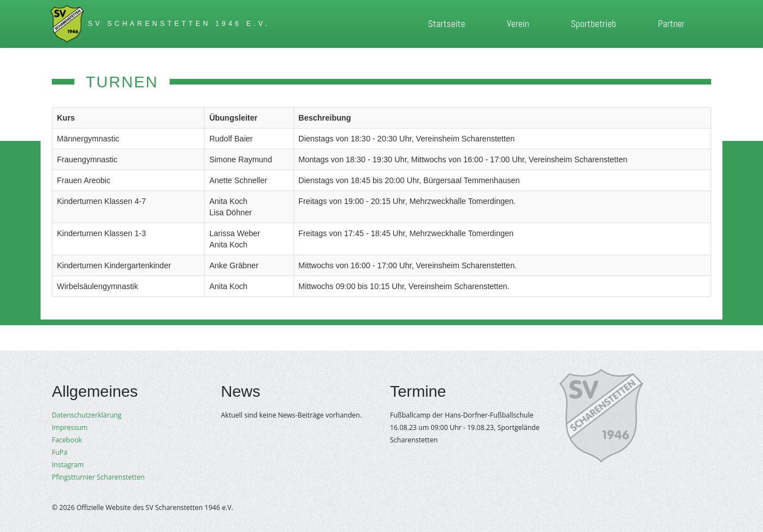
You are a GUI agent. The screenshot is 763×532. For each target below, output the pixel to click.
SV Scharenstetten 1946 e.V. (179, 24)
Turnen (122, 82)
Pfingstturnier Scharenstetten (98, 477)
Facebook (67, 440)
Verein (518, 24)
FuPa (59, 452)
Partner (671, 24)
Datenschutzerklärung (87, 415)
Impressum (70, 427)
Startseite (446, 24)
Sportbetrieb (593, 24)
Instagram (68, 465)
